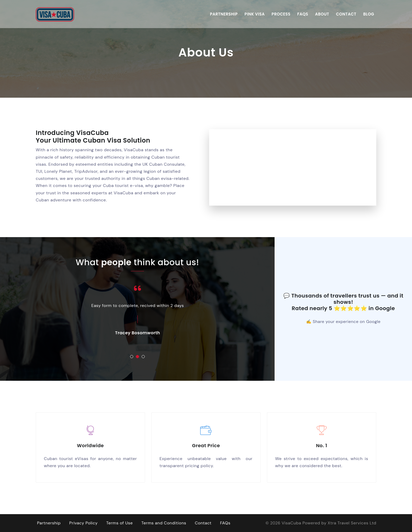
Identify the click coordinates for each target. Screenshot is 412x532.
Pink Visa (255, 14)
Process (281, 14)
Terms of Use (120, 523)
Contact (346, 14)
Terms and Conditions (164, 523)
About (322, 14)
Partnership (224, 14)
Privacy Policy (83, 523)
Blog (369, 14)
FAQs (303, 14)
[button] (132, 357)
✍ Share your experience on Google (343, 322)
